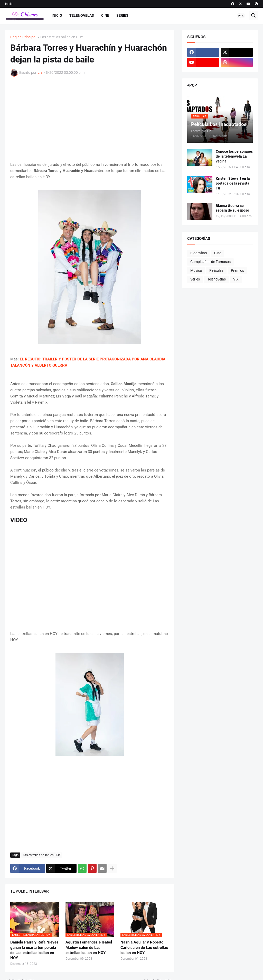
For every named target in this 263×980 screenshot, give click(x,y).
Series (122, 15)
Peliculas (216, 270)
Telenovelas (82, 15)
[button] (241, 16)
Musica (196, 270)
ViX (236, 279)
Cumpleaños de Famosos (210, 262)
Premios (237, 270)
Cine (105, 15)
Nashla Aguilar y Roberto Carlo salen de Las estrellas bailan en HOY (144, 947)
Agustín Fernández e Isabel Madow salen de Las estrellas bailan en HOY (89, 947)
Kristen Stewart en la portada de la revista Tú (233, 183)
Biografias (199, 253)
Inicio (9, 4)
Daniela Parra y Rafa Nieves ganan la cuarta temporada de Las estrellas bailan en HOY (34, 950)
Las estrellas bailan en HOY (62, 37)
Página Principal (23, 37)
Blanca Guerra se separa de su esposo (232, 208)
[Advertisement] (90, 119)
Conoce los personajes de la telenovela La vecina (234, 156)
